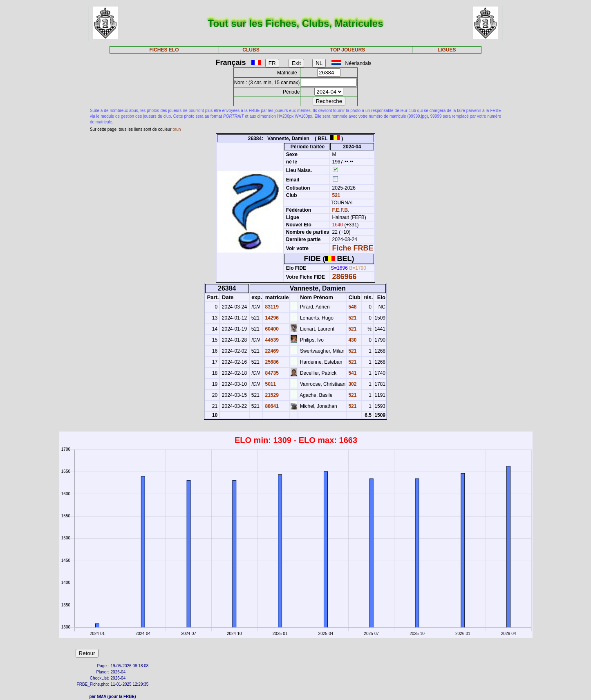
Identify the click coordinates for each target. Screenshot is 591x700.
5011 (270, 384)
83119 (271, 307)
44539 (271, 340)
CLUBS (251, 50)
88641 (271, 406)
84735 (271, 373)
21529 (271, 395)
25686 (271, 362)
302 (352, 384)
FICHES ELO (164, 50)
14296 (271, 318)
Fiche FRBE (353, 248)
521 (335, 195)
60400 (271, 329)
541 (352, 373)
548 (352, 307)
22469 (271, 351)
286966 (345, 277)
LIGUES (447, 50)
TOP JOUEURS (348, 50)
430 (352, 340)
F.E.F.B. (341, 210)
